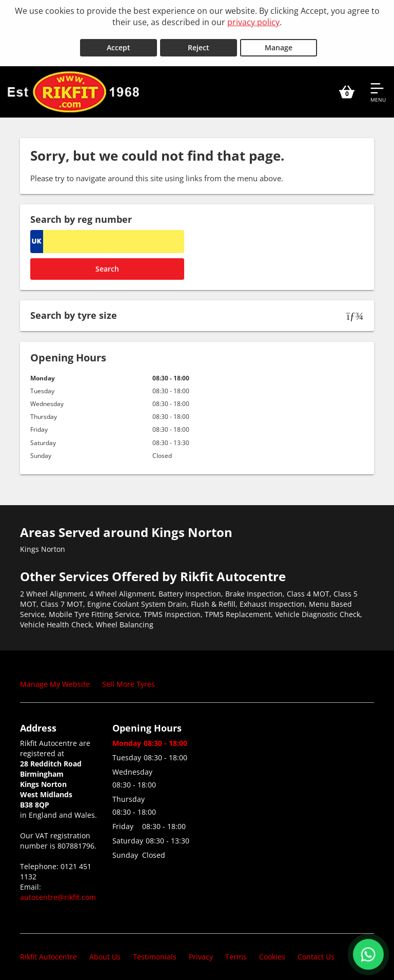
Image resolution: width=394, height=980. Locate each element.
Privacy (201, 952)
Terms (236, 952)
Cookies (272, 952)
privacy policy (253, 22)
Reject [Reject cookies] (199, 42)
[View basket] (347, 86)
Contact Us (316, 952)
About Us (105, 952)
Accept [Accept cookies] (119, 42)
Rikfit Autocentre (48, 952)
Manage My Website (55, 678)
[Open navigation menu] (378, 86)
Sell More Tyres (129, 678)
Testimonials (155, 952)
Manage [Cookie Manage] (279, 42)
